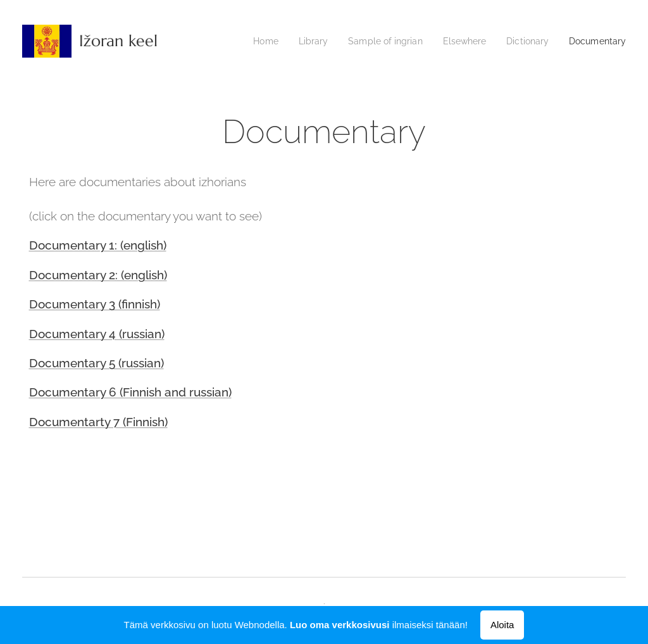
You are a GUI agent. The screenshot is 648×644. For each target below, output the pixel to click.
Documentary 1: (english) (98, 245)
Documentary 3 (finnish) (95, 304)
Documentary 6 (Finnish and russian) (130, 392)
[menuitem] (271, 41)
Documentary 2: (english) (98, 275)
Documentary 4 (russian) (97, 334)
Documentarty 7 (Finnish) (98, 422)
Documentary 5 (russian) (97, 363)
